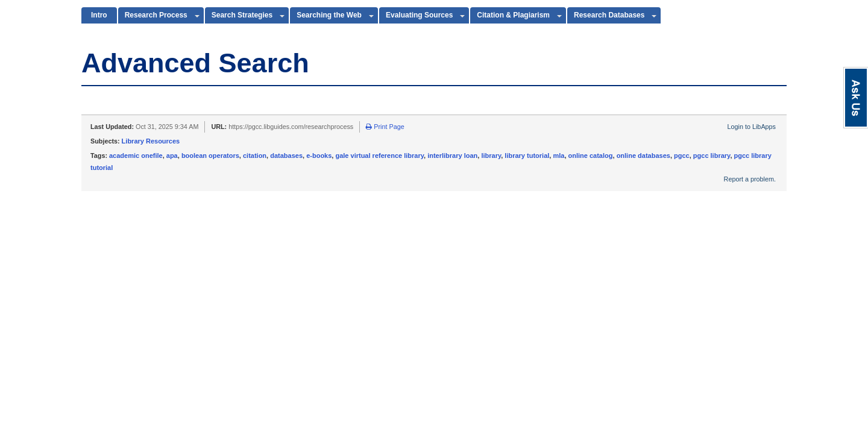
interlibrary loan (452, 156)
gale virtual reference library (379, 156)
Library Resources (151, 141)
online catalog (591, 156)
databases (286, 156)
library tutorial (527, 156)
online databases (643, 156)
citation (255, 156)
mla (558, 156)
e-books (319, 156)
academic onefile (136, 156)
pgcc (682, 156)
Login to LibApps (752, 127)
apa (172, 156)
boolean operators (210, 156)
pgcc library (712, 156)
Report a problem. (750, 179)
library (491, 156)
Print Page (385, 127)
